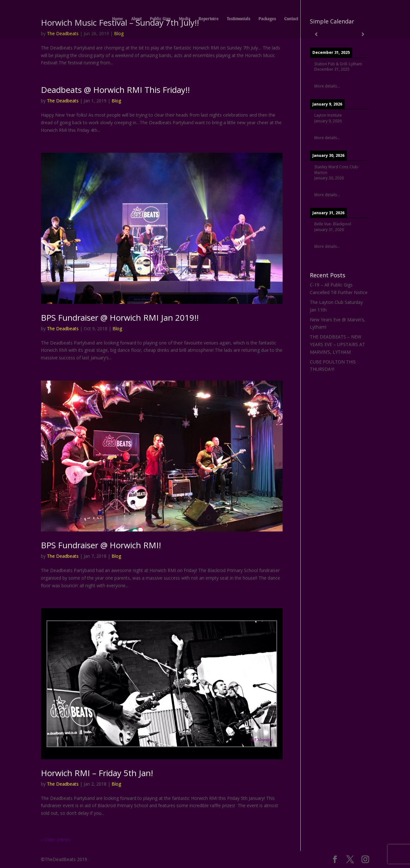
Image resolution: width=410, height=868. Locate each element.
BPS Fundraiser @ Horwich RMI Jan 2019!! (120, 318)
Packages (267, 19)
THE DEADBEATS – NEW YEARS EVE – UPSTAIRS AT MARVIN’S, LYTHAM (337, 344)
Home (118, 19)
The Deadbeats (63, 101)
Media (185, 19)
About (136, 19)
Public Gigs (160, 19)
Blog (116, 101)
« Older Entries (56, 840)
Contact (291, 19)
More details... (327, 86)
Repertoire (209, 19)
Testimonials (239, 19)
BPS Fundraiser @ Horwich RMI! (101, 545)
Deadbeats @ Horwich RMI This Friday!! (115, 90)
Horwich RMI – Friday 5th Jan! (97, 773)
